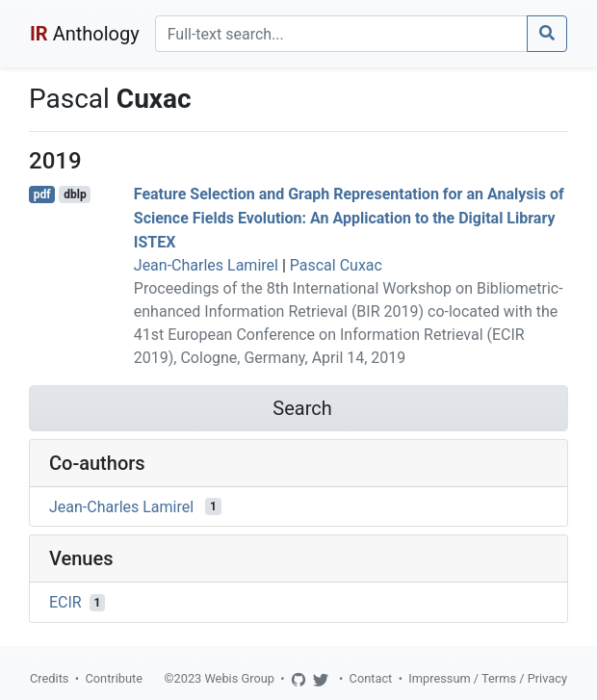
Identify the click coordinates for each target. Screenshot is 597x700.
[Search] (341, 34)
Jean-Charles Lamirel (206, 265)
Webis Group (239, 678)
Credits (49, 678)
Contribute (114, 678)
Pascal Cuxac (336, 265)
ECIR (65, 602)
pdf (42, 194)
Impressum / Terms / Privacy (488, 678)
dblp (75, 194)
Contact (371, 678)
